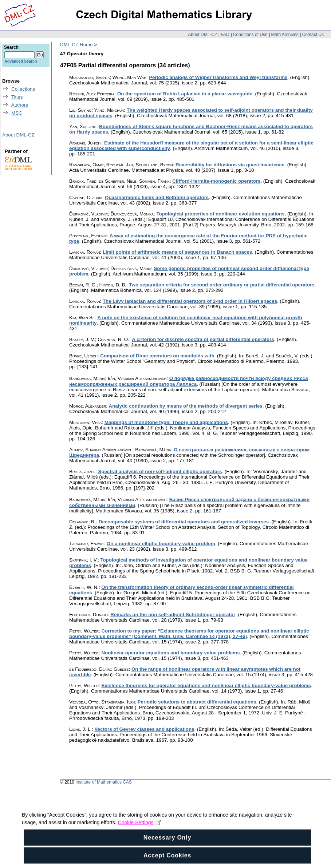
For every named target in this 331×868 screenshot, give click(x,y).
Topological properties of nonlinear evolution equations (220, 214)
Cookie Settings (140, 836)
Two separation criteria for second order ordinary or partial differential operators (222, 285)
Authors (20, 105)
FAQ (225, 35)
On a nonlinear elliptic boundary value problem (161, 544)
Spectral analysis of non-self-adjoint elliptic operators (160, 471)
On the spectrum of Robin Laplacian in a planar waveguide (185, 94)
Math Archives (285, 35)
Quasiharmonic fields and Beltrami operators (157, 197)
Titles (17, 97)
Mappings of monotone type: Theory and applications (166, 422)
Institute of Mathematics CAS (104, 782)
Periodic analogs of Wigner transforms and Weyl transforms (218, 77)
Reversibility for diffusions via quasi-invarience (230, 165)
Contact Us (313, 35)
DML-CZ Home (76, 45)
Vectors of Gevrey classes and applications (144, 729)
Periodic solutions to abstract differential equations (197, 702)
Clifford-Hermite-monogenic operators (216, 181)
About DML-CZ (202, 35)
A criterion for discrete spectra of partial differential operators (203, 339)
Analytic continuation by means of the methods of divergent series (186, 406)
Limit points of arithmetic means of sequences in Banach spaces (177, 252)
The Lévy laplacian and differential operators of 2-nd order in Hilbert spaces (190, 301)
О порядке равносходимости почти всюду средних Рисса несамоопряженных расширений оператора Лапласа (189, 381)
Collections (23, 89)
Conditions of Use (250, 35)
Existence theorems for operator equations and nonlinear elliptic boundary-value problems (206, 685)
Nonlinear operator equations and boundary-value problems (170, 653)
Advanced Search (21, 61)
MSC (17, 113)
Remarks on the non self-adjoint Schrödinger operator (173, 615)
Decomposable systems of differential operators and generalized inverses (184, 522)
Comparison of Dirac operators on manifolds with (157, 356)
